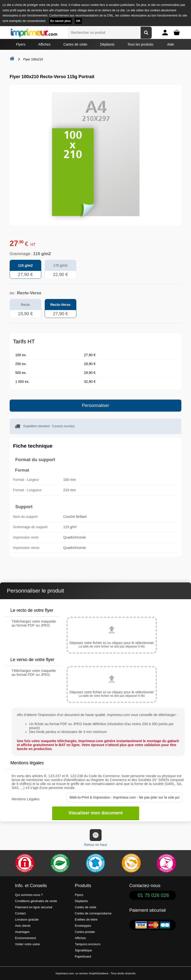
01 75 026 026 (153, 895)
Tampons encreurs (88, 944)
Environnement (26, 938)
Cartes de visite (75, 44)
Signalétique (83, 950)
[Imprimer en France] (95, 863)
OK (78, 21)
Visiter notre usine (28, 944)
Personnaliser (95, 405)
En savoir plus (61, 21)
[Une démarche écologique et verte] (60, 863)
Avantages (22, 932)
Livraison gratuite (27, 920)
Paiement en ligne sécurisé (34, 907)
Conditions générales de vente (36, 901)
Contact (20, 913)
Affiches (44, 44)
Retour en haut (95, 838)
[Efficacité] (166, 863)
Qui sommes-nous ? (29, 895)
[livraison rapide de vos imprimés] (131, 863)
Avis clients (23, 926)
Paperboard (83, 957)
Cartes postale (85, 932)
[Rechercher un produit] (146, 33)
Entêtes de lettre (86, 920)
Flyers (21, 44)
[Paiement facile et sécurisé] (25, 863)
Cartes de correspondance (93, 913)
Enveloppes (83, 926)
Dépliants (107, 44)
